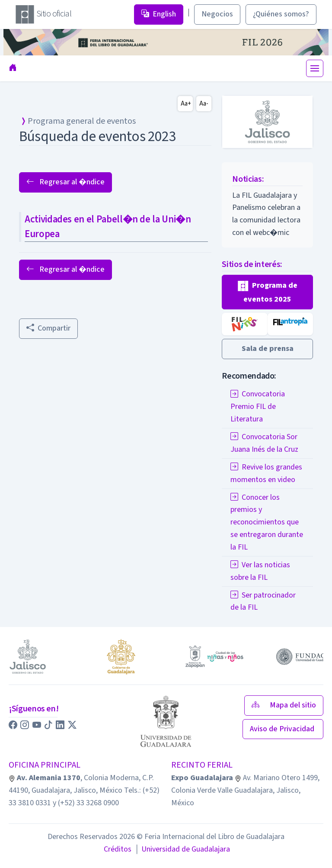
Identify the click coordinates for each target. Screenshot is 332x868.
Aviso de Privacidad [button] (283, 729)
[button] (267, 292)
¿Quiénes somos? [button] (281, 14)
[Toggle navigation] (315, 68)
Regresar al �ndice (65, 182)
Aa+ (186, 104)
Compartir (48, 328)
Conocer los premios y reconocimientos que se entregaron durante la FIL (267, 522)
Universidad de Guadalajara (182, 849)
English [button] (159, 14)
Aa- (204, 104)
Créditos (118, 849)
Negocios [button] (217, 14)
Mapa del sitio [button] (284, 705)
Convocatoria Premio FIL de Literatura (258, 407)
